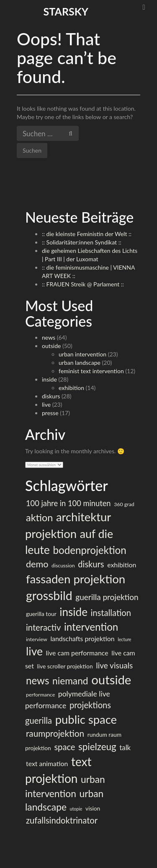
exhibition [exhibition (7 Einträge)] (122, 565)
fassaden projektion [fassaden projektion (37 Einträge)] (76, 579)
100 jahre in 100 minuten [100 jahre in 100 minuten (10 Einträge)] (68, 503)
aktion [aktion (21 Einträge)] (39, 517)
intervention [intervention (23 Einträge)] (91, 627)
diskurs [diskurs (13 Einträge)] (91, 564)
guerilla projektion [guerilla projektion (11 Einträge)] (107, 597)
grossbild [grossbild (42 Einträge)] (49, 595)
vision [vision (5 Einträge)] (93, 808)
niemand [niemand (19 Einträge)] (70, 681)
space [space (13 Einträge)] (64, 747)
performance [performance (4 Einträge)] (40, 695)
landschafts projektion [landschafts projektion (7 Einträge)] (82, 638)
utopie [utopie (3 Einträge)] (76, 809)
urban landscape (80, 363)
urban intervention (82, 354)
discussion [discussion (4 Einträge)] (63, 565)
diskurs (51, 396)
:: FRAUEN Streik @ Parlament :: (83, 284)
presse (50, 413)
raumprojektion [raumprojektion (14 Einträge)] (55, 733)
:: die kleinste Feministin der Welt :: (87, 234)
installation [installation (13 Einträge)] (111, 613)
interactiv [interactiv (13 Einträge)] (43, 627)
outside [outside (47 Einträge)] (111, 680)
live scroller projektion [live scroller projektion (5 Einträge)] (65, 666)
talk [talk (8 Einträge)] (125, 748)
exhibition (71, 388)
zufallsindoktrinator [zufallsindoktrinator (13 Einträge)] (62, 820)
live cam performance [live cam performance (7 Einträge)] (77, 653)
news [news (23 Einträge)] (37, 680)
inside (49, 379)
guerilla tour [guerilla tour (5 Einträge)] (41, 614)
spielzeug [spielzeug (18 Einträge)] (97, 747)
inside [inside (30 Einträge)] (73, 612)
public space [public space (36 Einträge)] (86, 719)
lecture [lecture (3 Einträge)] (124, 639)
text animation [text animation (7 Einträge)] (47, 763)
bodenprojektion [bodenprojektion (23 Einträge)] (90, 550)
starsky (66, 11)
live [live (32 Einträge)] (34, 651)
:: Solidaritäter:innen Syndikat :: (82, 242)
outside (51, 346)
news (49, 337)
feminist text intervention (91, 371)
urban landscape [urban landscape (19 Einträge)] (64, 800)
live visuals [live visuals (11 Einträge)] (114, 665)
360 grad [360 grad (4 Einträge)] (124, 504)
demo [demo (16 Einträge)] (37, 564)
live (46, 404)
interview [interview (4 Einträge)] (37, 639)
